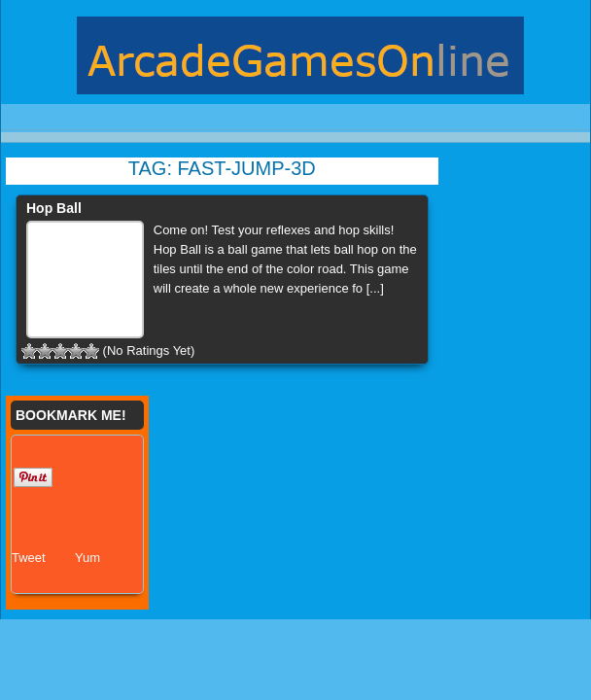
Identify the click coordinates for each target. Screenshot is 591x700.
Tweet (29, 558)
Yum (87, 558)
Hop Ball (54, 208)
